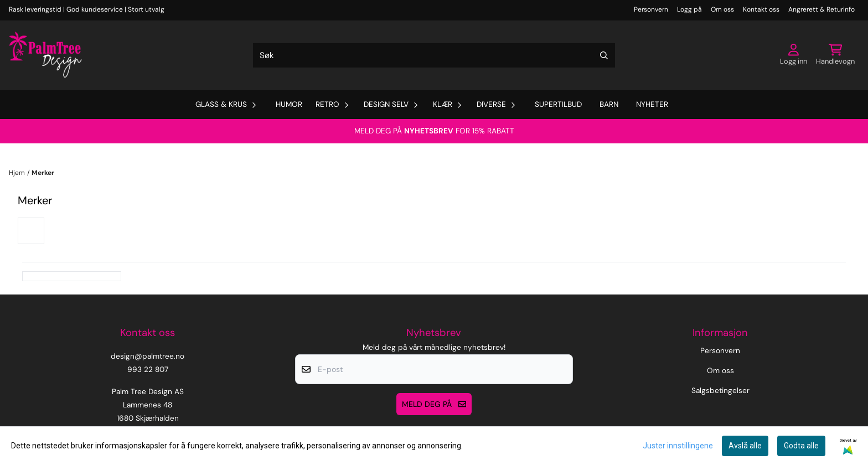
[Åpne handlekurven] (835, 55)
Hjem (17, 173)
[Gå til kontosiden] (794, 55)
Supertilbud (558, 104)
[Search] (604, 55)
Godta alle (801, 446)
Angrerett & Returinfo (821, 9)
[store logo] (45, 55)
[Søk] (434, 55)
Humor (289, 104)
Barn (609, 104)
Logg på (689, 9)
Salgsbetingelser (720, 391)
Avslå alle (745, 446)
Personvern (651, 9)
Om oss (722, 9)
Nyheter (652, 104)
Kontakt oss (761, 9)
